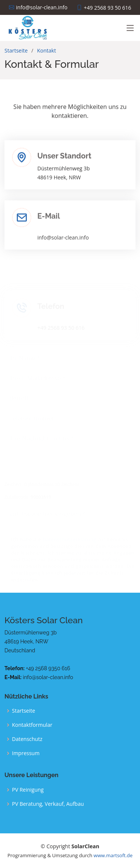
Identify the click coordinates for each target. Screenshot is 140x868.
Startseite (16, 50)
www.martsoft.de (113, 855)
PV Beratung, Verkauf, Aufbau (48, 804)
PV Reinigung (28, 790)
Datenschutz (27, 739)
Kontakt (46, 50)
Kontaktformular (32, 725)
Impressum (26, 753)
